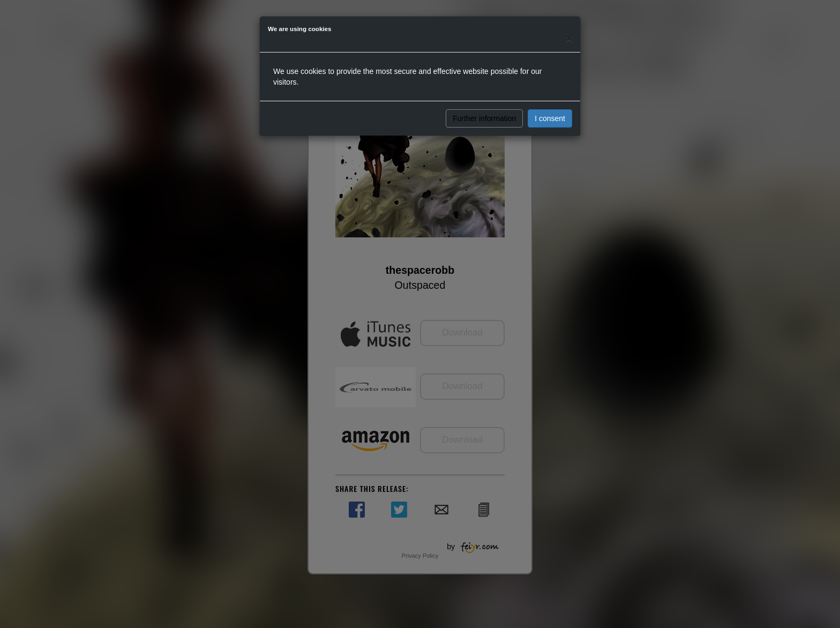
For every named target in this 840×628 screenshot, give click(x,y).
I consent (550, 118)
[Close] (569, 38)
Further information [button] (484, 118)
